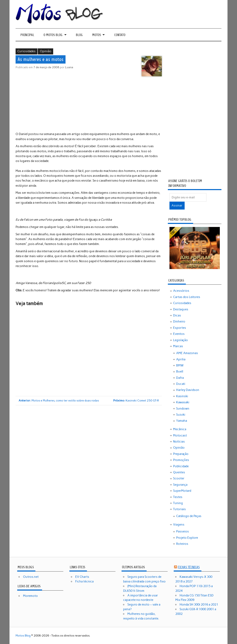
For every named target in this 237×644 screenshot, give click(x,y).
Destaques (181, 309)
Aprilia (181, 359)
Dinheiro (179, 321)
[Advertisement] (89, 105)
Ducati (181, 384)
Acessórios (181, 291)
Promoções (181, 460)
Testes (178, 497)
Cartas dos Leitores (187, 297)
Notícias (179, 442)
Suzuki (181, 415)
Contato (120, 35)
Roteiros (182, 544)
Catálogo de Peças (189, 516)
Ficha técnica (84, 581)
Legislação (180, 340)
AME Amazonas (187, 353)
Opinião (46, 51)
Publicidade (181, 466)
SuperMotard (182, 491)
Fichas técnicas (189, 567)
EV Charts (82, 577)
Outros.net (31, 577)
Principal (27, 35)
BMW (180, 365)
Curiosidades (26, 51)
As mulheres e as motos (41, 60)
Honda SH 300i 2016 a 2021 (199, 605)
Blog (79, 35)
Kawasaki (183, 402)
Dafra (180, 378)
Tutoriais (179, 509)
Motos (97, 35)
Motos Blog (23, 635)
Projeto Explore (187, 538)
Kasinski (182, 396)
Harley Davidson (188, 390)
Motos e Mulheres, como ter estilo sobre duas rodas (59, 401)
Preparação (181, 454)
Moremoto (30, 596)
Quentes (179, 472)
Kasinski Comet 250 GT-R (136, 401)
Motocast (180, 435)
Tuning (178, 503)
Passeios (183, 531)
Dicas (177, 315)
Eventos (179, 334)
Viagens (179, 525)
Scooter (179, 478)
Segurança (180, 485)
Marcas (178, 346)
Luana (69, 67)
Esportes (180, 328)
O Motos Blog (53, 35)
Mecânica (180, 429)
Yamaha (182, 421)
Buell (180, 371)
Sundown (183, 409)
